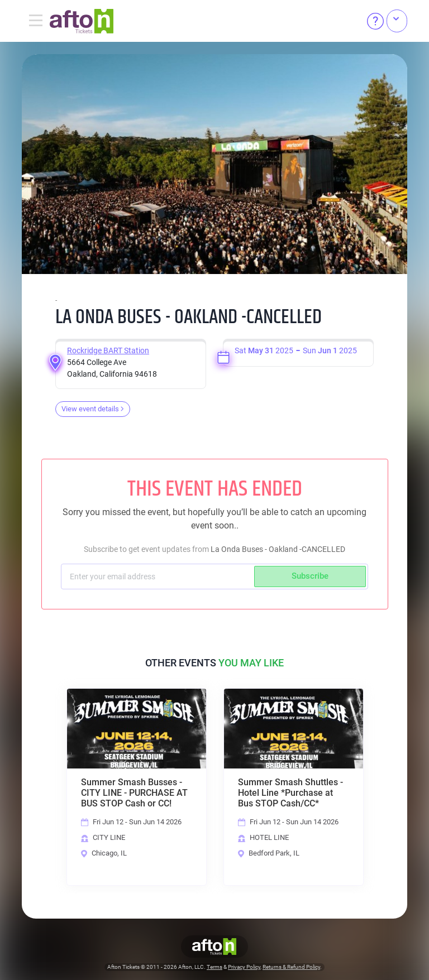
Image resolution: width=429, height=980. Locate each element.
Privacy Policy (244, 967)
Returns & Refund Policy (291, 967)
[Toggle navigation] (36, 21)
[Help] (375, 21)
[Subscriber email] (159, 577)
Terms (214, 967)
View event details (93, 409)
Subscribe (310, 576)
